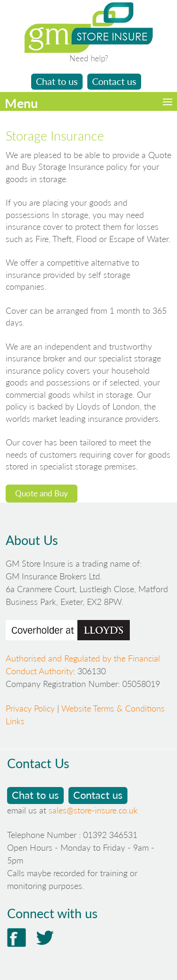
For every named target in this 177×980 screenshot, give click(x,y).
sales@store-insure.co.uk (93, 810)
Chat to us (57, 81)
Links (15, 721)
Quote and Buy (42, 493)
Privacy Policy (30, 708)
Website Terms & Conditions (113, 708)
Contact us (114, 81)
